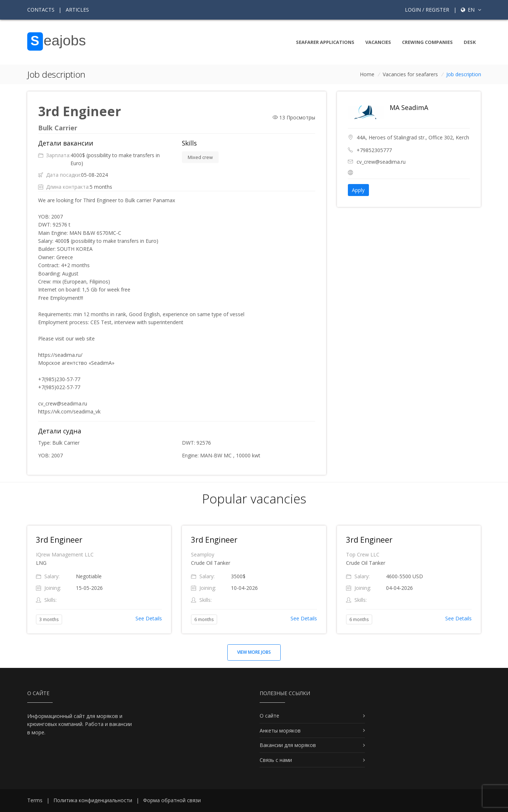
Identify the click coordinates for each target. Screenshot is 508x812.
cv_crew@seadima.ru (381, 162)
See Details (149, 618)
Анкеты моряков (280, 731)
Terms (35, 800)
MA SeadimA (409, 107)
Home (367, 74)
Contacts (41, 10)
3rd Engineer (59, 540)
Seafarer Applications (325, 42)
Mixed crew (200, 157)
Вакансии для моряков (288, 745)
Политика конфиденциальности (93, 800)
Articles (77, 10)
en (471, 10)
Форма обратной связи (172, 800)
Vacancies (378, 42)
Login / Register (427, 10)
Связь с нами (276, 760)
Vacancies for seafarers (410, 74)
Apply (358, 190)
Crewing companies (427, 42)
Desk (470, 42)
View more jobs (254, 652)
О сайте (269, 716)
